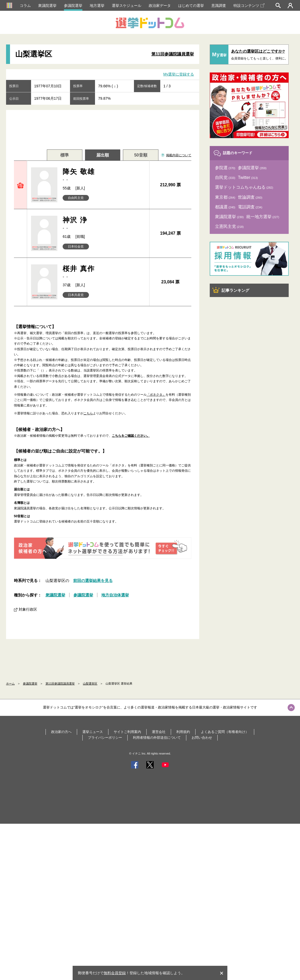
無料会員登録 (115, 973)
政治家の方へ (61, 732)
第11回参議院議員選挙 (173, 54)
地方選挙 (97, 6)
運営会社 (159, 732)
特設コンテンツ (249, 6)
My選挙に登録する (179, 74)
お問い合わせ (202, 738)
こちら (88, 413)
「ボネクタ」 (156, 395)
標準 (64, 155)
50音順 (141, 155)
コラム (25, 6)
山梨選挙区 (90, 684)
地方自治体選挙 (115, 595)
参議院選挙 (73, 6)
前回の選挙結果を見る (93, 581)
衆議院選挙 (47, 6)
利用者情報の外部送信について (157, 738)
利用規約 (183, 732)
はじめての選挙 (191, 6)
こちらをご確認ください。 (131, 436)
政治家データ (160, 6)
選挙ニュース (93, 732)
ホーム (10, 684)
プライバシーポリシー (105, 738)
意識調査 (219, 6)
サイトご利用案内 (127, 732)
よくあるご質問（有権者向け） (225, 732)
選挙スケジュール (127, 6)
